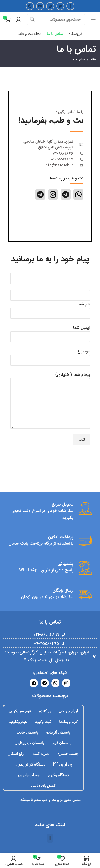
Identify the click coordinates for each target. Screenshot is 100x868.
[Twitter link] (60, 6)
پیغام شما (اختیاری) (50, 389)
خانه (93, 60)
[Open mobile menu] (93, 20)
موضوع (50, 355)
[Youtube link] (40, 6)
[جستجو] (56, 20)
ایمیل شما (50, 332)
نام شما (50, 309)
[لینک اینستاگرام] (50, 6)
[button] (50, 838)
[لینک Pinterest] (30, 6)
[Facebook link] (70, 6)
